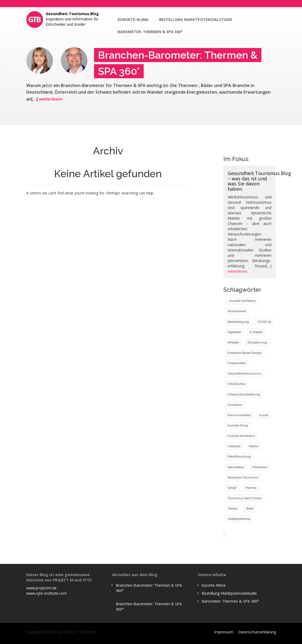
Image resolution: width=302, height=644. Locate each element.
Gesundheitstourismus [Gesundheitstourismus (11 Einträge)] (244, 373)
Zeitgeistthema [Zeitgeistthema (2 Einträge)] (239, 519)
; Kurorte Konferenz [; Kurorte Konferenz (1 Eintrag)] (242, 301)
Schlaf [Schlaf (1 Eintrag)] (232, 488)
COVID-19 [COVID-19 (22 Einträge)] (264, 322)
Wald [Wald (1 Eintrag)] (250, 508)
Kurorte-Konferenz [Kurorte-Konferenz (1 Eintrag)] (241, 436)
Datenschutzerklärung (257, 632)
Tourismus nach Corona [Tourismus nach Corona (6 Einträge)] (244, 498)
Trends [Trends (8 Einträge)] (233, 508)
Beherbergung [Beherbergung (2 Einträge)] (238, 322)
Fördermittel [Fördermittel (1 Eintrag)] (237, 363)
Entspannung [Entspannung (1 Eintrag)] (257, 342)
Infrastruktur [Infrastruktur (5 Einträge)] (237, 384)
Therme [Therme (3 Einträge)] (251, 488)
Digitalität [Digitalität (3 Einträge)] (234, 332)
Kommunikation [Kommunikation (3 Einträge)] (239, 415)
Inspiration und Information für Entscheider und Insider (72, 19)
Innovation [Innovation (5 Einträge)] (235, 405)
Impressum (224, 632)
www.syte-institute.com (46, 593)
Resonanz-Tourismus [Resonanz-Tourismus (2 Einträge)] (243, 477)
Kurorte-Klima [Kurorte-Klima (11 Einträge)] (238, 425)
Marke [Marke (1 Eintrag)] (254, 446)
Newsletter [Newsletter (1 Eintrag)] (236, 467)
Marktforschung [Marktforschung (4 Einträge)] (239, 456)
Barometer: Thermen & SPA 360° (150, 32)
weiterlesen (50, 99)
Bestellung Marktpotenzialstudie (196, 19)
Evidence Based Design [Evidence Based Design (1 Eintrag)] (245, 353)
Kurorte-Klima (133, 19)
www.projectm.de (41, 588)
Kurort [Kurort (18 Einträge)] (264, 415)
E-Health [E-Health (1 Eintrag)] (256, 332)
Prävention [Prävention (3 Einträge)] (260, 467)
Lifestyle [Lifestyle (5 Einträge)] (234, 446)
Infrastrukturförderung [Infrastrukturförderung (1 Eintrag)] (244, 394)
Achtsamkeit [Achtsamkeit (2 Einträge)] (237, 311)
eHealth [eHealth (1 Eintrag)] (233, 342)
